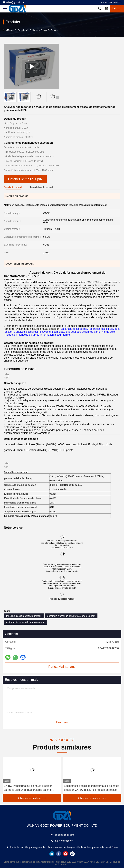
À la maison (8, 30)
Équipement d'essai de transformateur (47, 30)
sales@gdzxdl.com (14, 2)
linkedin (52, 854)
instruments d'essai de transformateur (25, 622)
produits (22, 30)
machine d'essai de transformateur (24, 616)
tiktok (72, 854)
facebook (59, 854)
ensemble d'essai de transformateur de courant (71, 616)
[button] (57, 97)
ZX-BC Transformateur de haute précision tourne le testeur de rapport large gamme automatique (28, 788)
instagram (66, 854)
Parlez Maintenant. (62, 599)
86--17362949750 (111, 2)
